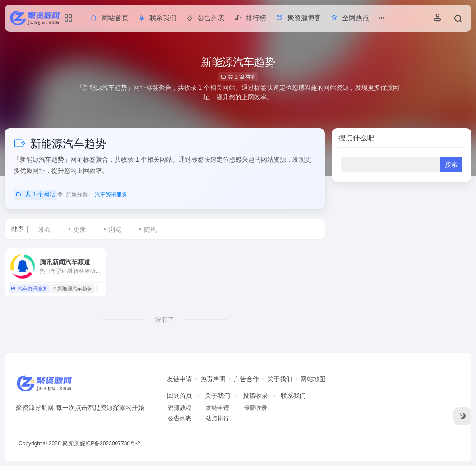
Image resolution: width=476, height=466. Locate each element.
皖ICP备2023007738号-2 (110, 443)
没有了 (165, 320)
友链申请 (180, 379)
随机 (150, 229)
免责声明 (213, 379)
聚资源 (70, 443)
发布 (45, 229)
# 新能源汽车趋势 (73, 289)
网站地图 (313, 379)
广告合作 (246, 379)
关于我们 (280, 379)
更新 (80, 229)
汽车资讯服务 (111, 195)
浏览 (115, 229)
